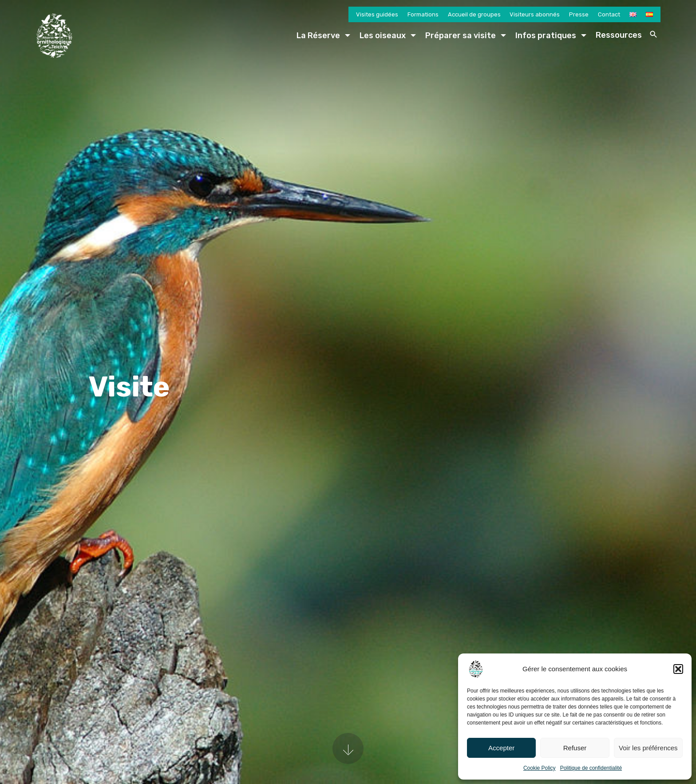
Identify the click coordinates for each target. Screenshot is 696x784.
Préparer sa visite (461, 36)
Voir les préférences (648, 748)
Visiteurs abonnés (535, 14)
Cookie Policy (540, 768)
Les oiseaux (383, 36)
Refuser (575, 748)
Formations (423, 14)
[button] (678, 669)
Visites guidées (377, 14)
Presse (579, 14)
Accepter (501, 748)
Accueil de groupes (474, 14)
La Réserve (318, 36)
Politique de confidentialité (591, 768)
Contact (609, 14)
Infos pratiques (546, 36)
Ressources (619, 35)
